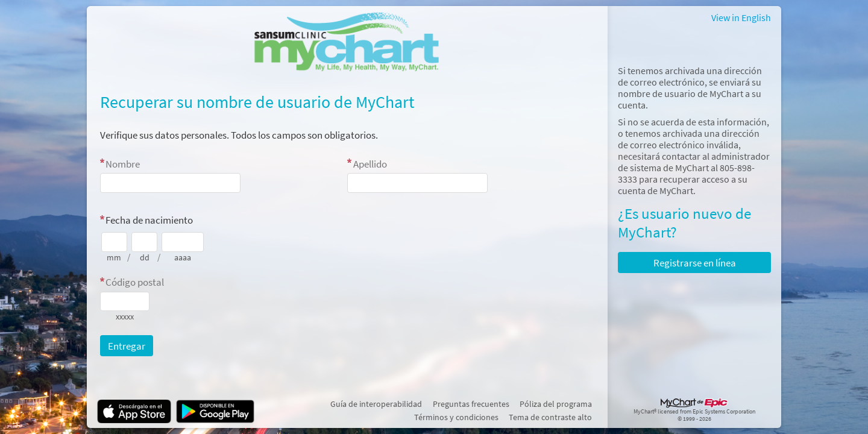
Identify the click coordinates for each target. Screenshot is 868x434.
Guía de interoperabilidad (376, 404)
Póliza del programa (556, 404)
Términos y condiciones (456, 417)
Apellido (370, 164)
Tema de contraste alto (550, 417)
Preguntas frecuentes (471, 404)
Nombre (123, 164)
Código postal (135, 282)
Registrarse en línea (695, 263)
